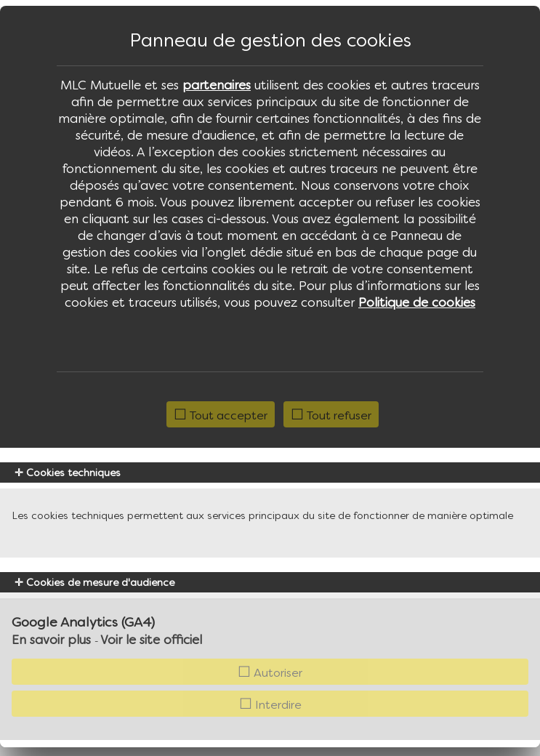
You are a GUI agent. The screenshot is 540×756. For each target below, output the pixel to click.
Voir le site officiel (151, 640)
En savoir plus (51, 640)
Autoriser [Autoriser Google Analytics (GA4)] (270, 672)
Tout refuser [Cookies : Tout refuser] (331, 415)
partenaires (217, 85)
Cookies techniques (68, 472)
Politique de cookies (417, 302)
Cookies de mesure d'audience (94, 582)
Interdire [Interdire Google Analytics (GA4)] (270, 704)
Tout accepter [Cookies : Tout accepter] (221, 415)
